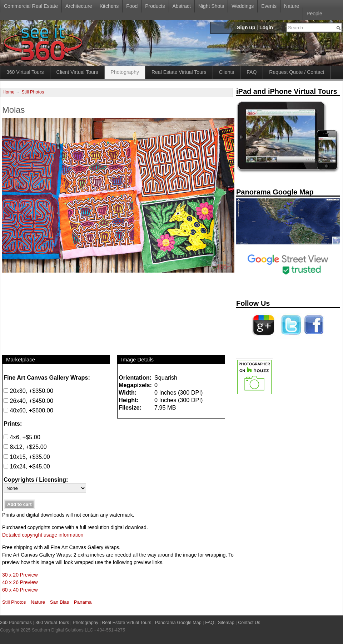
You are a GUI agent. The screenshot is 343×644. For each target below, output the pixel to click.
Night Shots (211, 6)
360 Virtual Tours (25, 72)
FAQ (252, 72)
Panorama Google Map (178, 623)
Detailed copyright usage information (43, 535)
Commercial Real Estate (31, 6)
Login (266, 27)
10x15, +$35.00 (27, 457)
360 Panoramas (16, 623)
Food (132, 6)
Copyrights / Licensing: (36, 480)
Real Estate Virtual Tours (179, 72)
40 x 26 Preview (20, 582)
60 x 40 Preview (20, 590)
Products (155, 6)
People (314, 14)
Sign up (246, 27)
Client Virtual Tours (77, 72)
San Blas (59, 602)
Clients (227, 72)
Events (269, 6)
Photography (125, 72)
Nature (292, 6)
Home (9, 92)
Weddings (243, 6)
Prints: (13, 424)
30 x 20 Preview (20, 575)
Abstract (182, 6)
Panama (83, 602)
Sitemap (226, 623)
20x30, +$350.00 (28, 391)
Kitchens (109, 6)
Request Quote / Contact (297, 72)
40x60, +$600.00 (28, 410)
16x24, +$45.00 (27, 466)
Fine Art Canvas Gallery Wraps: (47, 377)
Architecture (79, 6)
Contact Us (249, 623)
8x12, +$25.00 (25, 447)
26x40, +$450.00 (28, 401)
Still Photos (33, 92)
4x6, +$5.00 (22, 437)
